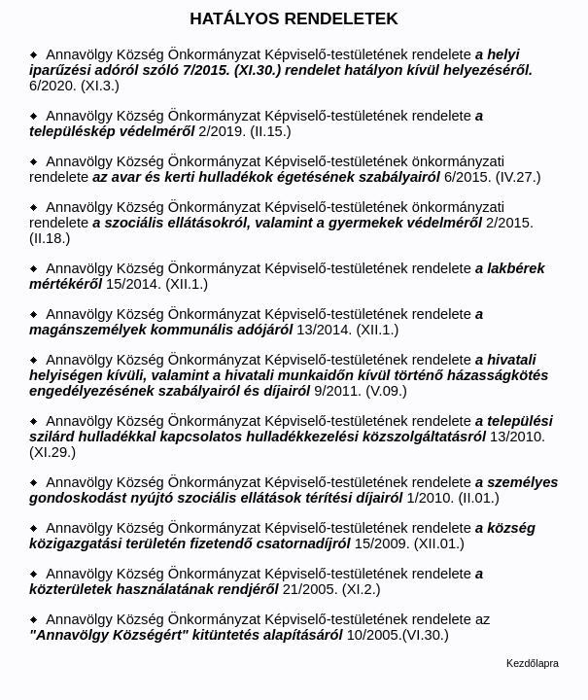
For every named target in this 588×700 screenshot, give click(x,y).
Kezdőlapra (533, 663)
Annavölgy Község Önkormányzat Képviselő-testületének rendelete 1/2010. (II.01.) (294, 490)
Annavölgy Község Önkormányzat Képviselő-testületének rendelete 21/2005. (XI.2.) (256, 581)
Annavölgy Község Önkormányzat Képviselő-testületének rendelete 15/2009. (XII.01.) (282, 536)
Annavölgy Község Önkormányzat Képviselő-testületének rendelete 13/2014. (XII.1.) (256, 322)
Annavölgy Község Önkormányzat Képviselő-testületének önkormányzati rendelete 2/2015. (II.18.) (281, 223)
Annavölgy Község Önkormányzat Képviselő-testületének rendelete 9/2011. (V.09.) (289, 375)
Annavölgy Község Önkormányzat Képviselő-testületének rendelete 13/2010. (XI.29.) (291, 437)
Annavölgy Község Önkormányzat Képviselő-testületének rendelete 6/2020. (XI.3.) (281, 70)
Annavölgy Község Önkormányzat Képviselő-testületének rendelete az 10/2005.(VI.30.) (259, 627)
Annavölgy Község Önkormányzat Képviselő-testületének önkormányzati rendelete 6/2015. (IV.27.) (285, 169)
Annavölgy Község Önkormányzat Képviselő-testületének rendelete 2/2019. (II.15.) (256, 123)
